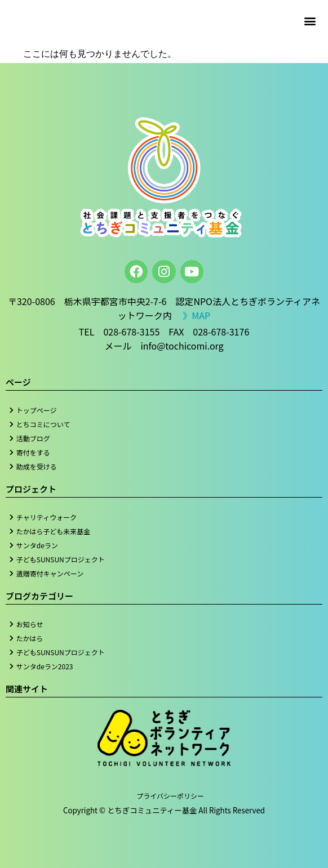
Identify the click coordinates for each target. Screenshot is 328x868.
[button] (310, 21)
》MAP (196, 315)
